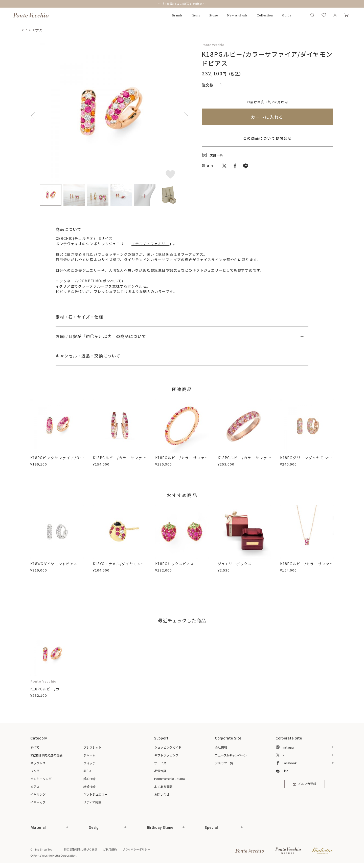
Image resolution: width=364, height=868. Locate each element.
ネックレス (38, 763)
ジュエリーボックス (235, 564)
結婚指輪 (89, 786)
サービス (160, 763)
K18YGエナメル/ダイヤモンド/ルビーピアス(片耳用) (120, 566)
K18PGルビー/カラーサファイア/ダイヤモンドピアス (120, 460)
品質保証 (160, 771)
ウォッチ (89, 763)
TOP (24, 30)
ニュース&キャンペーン (231, 755)
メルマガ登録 (304, 785)
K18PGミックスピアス (175, 564)
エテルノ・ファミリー (151, 244)
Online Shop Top (41, 849)
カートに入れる (267, 117)
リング (35, 771)
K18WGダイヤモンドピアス (54, 564)
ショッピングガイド (168, 747)
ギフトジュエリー (95, 794)
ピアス (38, 30)
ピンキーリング (41, 779)
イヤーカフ (38, 802)
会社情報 (221, 747)
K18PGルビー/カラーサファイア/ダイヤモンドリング (182, 460)
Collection (265, 15)
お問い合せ (162, 794)
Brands (177, 15)
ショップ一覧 (224, 763)
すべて (35, 747)
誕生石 (88, 771)
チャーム (89, 755)
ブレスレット (93, 747)
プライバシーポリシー (135, 849)
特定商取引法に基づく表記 (80, 849)
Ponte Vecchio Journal (170, 779)
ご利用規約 (109, 849)
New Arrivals (237, 15)
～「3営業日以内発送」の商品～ (182, 4)
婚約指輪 (89, 779)
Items (196, 15)
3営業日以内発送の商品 (46, 755)
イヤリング (38, 794)
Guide (287, 15)
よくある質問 (163, 786)
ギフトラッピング (166, 755)
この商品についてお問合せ (267, 138)
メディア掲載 (92, 802)
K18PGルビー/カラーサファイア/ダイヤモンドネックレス (307, 566)
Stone (214, 15)
